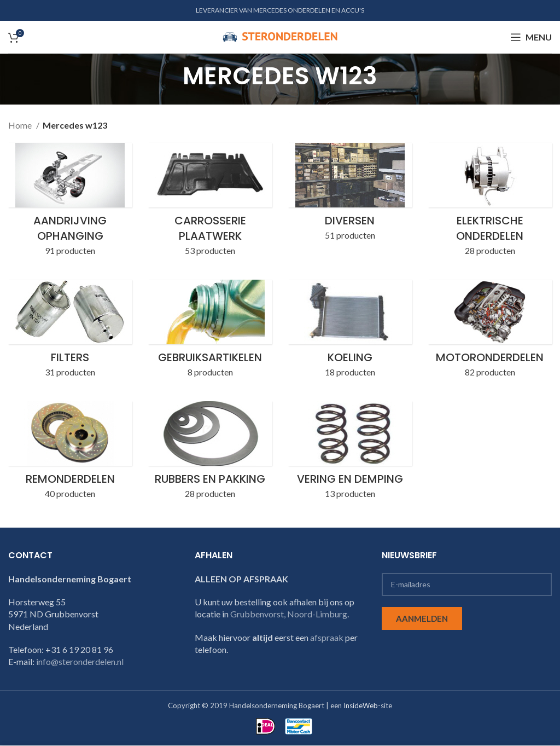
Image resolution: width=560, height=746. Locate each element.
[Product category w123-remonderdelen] (70, 454)
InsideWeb (361, 705)
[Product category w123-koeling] (350, 332)
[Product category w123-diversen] (350, 195)
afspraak (327, 637)
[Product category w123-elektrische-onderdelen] (490, 203)
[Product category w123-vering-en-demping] (350, 454)
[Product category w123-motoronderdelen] (490, 332)
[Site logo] (280, 36)
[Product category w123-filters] (70, 332)
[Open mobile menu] (531, 37)
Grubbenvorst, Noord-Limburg (289, 614)
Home (21, 125)
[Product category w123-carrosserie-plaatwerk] (210, 203)
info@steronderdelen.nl (80, 662)
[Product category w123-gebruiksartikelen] (210, 332)
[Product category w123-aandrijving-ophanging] (70, 203)
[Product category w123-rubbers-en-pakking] (210, 454)
